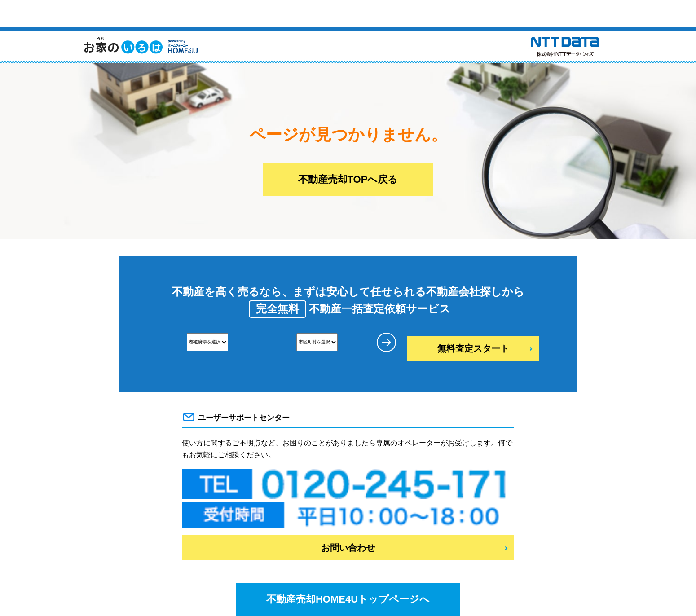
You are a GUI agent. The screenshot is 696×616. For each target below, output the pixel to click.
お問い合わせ (348, 548)
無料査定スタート (473, 348)
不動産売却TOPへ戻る (348, 179)
